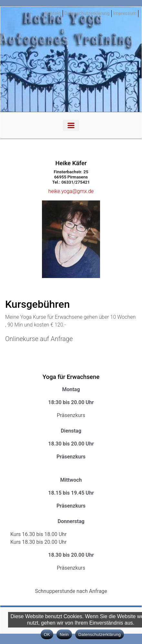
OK (47, 634)
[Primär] (71, 125)
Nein (64, 634)
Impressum (125, 13)
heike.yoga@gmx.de (71, 191)
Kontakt (53, 13)
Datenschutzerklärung (87, 13)
